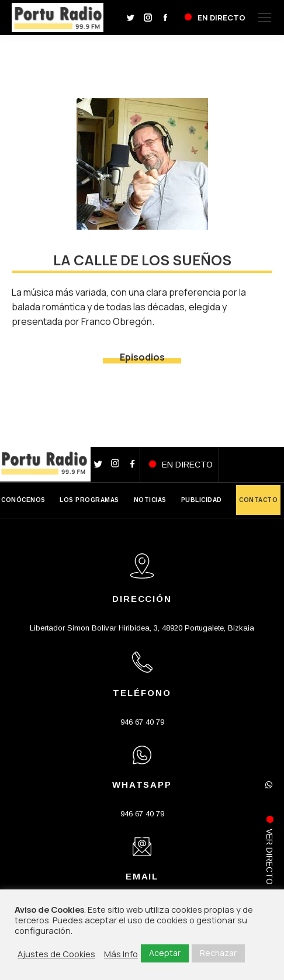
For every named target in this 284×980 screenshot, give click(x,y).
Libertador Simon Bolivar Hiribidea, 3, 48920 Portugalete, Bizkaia (142, 628)
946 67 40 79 (142, 722)
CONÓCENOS (23, 500)
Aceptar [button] (165, 953)
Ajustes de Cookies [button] (56, 954)
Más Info (121, 954)
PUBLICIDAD (202, 500)
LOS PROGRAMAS (89, 500)
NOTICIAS (150, 500)
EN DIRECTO (187, 465)
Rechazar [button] (218, 953)
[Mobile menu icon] (265, 18)
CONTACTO (258, 500)
